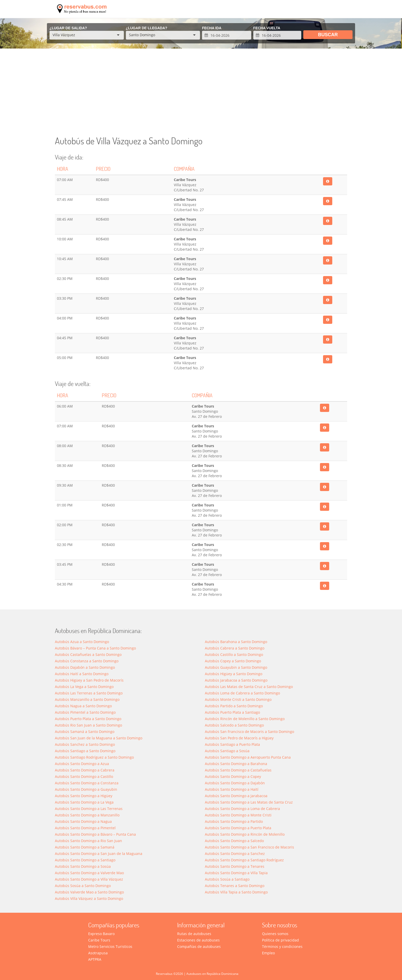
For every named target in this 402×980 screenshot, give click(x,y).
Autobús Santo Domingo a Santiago (85, 860)
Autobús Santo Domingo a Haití (232, 789)
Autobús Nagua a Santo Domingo (83, 706)
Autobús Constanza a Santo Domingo (87, 661)
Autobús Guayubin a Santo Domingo (236, 667)
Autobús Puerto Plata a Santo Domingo (88, 719)
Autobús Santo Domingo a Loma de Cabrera (242, 809)
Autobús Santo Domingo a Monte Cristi (238, 815)
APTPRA (95, 959)
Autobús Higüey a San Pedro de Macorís (89, 680)
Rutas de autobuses (194, 934)
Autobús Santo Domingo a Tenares (235, 866)
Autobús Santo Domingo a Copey (233, 776)
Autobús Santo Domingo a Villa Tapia (236, 873)
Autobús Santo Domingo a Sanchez (235, 854)
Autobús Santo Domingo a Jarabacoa (236, 796)
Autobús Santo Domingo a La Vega (84, 802)
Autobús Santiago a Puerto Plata (232, 744)
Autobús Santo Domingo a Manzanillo (87, 815)
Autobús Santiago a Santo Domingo (85, 751)
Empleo (268, 953)
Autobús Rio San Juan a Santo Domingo (88, 725)
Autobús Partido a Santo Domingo (234, 706)
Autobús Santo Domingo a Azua (82, 764)
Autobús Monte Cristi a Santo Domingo (238, 699)
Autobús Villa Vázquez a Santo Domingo (89, 898)
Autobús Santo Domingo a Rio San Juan (88, 841)
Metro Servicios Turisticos (110, 946)
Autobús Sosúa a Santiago (227, 879)
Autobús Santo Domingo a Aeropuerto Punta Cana (248, 757)
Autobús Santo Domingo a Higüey (84, 796)
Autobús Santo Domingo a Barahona (236, 764)
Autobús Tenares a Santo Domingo (235, 886)
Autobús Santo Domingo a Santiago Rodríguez (244, 860)
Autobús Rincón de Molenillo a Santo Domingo (245, 719)
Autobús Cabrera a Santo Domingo (235, 648)
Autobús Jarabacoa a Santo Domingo (236, 680)
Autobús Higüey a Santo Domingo (234, 674)
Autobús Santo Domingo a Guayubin (86, 789)
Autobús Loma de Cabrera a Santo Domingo (242, 693)
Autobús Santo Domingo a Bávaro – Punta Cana (95, 834)
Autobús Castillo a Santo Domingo (234, 654)
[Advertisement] (201, 92)
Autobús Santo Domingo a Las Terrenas (89, 809)
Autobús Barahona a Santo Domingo (236, 642)
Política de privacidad (280, 940)
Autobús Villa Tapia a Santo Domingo (236, 892)
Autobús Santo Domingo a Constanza (87, 783)
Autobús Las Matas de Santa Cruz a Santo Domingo (249, 687)
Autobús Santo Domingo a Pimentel (85, 828)
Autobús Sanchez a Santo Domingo (85, 744)
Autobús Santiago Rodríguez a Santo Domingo (94, 757)
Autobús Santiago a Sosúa (227, 751)
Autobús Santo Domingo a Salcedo (234, 841)
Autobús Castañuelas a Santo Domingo (88, 654)
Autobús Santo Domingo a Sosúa (83, 866)
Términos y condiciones (282, 946)
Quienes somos (275, 934)
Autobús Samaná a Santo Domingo (85, 732)
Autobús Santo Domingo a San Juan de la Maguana (99, 854)
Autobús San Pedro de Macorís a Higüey (239, 738)
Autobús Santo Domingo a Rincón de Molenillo (245, 834)
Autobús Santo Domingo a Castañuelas (238, 770)
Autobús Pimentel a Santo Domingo (85, 712)
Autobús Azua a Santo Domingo (82, 642)
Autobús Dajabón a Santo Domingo (85, 667)
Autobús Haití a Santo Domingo (82, 674)
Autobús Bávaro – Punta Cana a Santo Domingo (95, 648)
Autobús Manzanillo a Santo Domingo (87, 699)
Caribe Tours (99, 940)
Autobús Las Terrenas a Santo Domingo (89, 693)
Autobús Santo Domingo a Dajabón (235, 783)
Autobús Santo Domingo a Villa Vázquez (89, 879)
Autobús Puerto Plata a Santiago (232, 712)
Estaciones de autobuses (198, 940)
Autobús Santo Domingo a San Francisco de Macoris (249, 847)
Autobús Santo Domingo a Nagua (83, 821)
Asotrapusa (98, 953)
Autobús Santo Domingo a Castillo (84, 776)
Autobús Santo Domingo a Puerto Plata (238, 828)
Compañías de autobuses (199, 946)
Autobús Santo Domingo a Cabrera (85, 770)
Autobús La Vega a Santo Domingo (84, 687)
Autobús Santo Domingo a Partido (234, 821)
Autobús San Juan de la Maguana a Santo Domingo (99, 738)
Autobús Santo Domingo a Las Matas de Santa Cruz (249, 802)
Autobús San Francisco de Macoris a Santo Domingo (249, 732)
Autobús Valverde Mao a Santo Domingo (89, 892)
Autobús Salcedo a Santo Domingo (234, 725)
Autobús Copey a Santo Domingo (233, 661)
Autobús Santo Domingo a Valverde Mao (89, 873)
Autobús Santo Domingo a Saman (85, 847)
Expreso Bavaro (101, 934)
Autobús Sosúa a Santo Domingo (83, 886)
